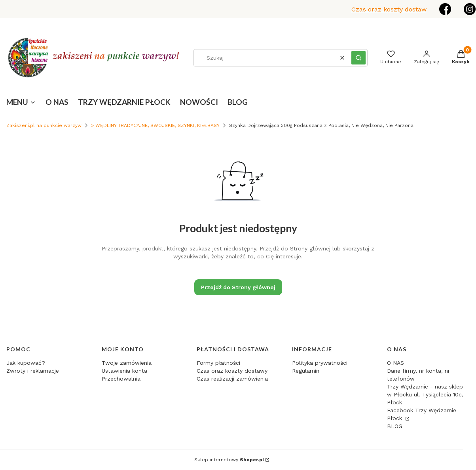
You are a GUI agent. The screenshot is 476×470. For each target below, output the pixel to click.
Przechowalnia (121, 379)
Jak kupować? (26, 363)
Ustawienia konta (124, 371)
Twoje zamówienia (127, 363)
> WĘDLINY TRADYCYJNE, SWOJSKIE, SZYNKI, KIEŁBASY (155, 125)
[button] (358, 58)
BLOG (395, 426)
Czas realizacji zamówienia (232, 379)
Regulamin (306, 371)
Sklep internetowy (229, 460)
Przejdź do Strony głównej (238, 287)
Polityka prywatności (320, 363)
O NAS (395, 363)
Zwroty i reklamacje (33, 371)
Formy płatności (218, 363)
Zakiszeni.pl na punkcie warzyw (44, 125)
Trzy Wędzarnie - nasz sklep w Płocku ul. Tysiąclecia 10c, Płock (425, 394)
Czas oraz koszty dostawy (232, 371)
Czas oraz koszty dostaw (389, 9)
